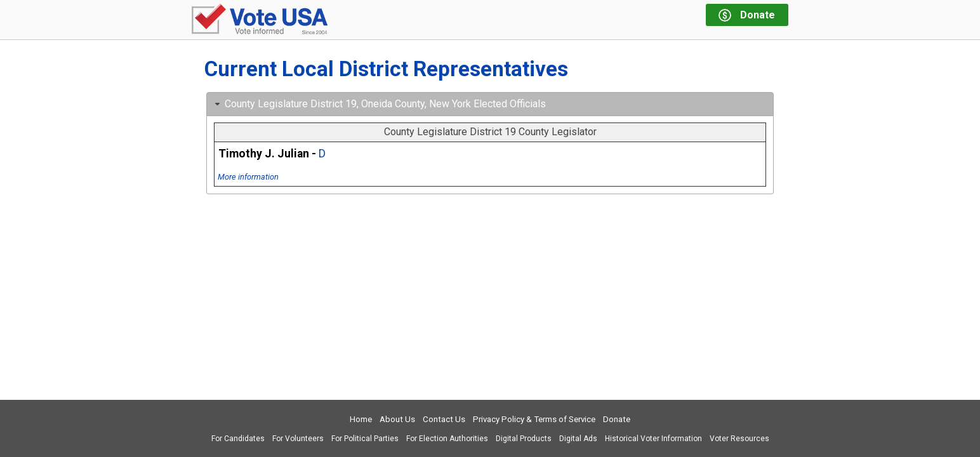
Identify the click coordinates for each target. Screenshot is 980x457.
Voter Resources (739, 439)
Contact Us (444, 419)
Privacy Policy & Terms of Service (534, 419)
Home (361, 419)
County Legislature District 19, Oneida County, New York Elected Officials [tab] (379, 104)
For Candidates (238, 439)
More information (248, 177)
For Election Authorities (447, 439)
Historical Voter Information (653, 439)
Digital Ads (578, 439)
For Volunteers (298, 439)
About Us (397, 419)
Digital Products (524, 439)
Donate (617, 419)
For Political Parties (365, 439)
